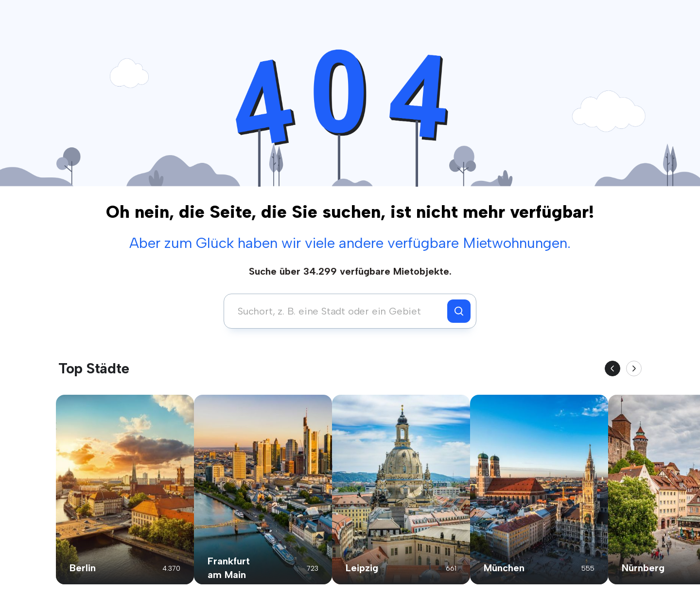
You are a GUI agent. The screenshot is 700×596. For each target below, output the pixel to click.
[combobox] (338, 311)
